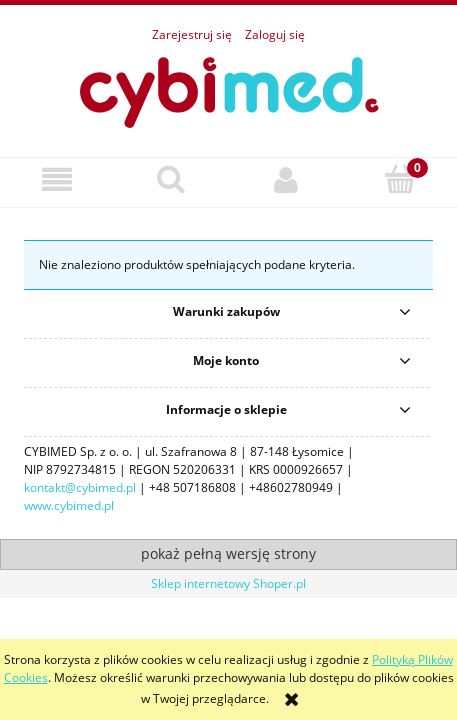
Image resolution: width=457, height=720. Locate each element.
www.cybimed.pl (69, 505)
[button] (57, 179)
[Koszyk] (400, 178)
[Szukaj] (171, 178)
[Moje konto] (286, 179)
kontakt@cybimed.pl (80, 487)
